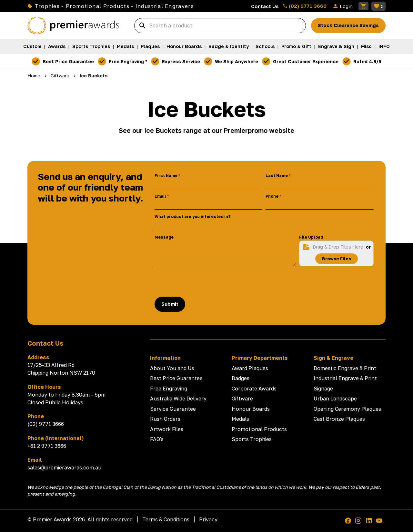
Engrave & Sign (336, 46)
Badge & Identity (229, 46)
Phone (272, 196)
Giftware (242, 399)
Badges (241, 378)
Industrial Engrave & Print (345, 378)
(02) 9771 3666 (305, 6)
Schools (265, 46)
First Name (166, 176)
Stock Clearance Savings (348, 25)
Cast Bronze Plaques (339, 419)
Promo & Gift (296, 46)
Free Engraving (169, 389)
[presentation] (204, 281)
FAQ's (157, 439)
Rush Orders (165, 419)
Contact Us (265, 6)
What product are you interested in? (192, 217)
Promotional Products (259, 429)
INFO (384, 46)
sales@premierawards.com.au (64, 468)
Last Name (277, 176)
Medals (125, 46)
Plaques (150, 46)
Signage (323, 389)
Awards (57, 46)
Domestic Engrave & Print (345, 368)
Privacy (208, 519)
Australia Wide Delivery (178, 399)
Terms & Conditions (166, 519)
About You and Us (172, 368)
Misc (366, 46)
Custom (32, 46)
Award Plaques (250, 368)
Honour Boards (184, 46)
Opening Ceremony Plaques (347, 409)
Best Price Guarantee (176, 378)
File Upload (311, 237)
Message (164, 237)
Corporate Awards (254, 389)
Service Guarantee (173, 409)
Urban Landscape (335, 399)
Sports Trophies (91, 46)
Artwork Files (167, 429)
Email (160, 196)
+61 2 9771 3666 (47, 446)
